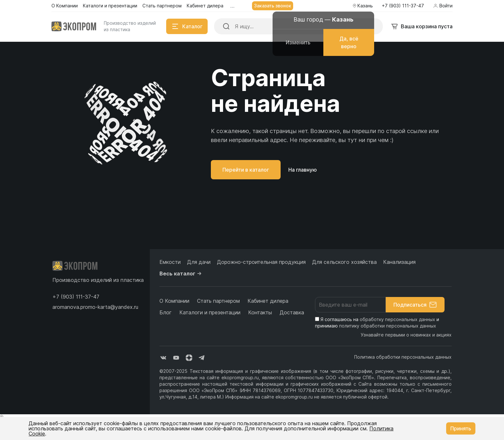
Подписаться (415, 305)
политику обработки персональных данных (388, 326)
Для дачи (199, 262)
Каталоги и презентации (210, 312)
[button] (76, 297)
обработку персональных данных (397, 319)
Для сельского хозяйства (344, 262)
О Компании (174, 301)
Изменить (298, 42)
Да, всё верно (349, 42)
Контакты (260, 312)
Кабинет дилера (268, 301)
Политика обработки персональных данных (403, 357)
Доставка (292, 312)
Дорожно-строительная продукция (261, 262)
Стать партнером (218, 301)
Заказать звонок (273, 6)
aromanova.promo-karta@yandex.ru (95, 307)
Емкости (170, 262)
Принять (461, 428)
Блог (166, 312)
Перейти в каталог (246, 170)
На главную (303, 170)
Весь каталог (181, 274)
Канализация (399, 262)
